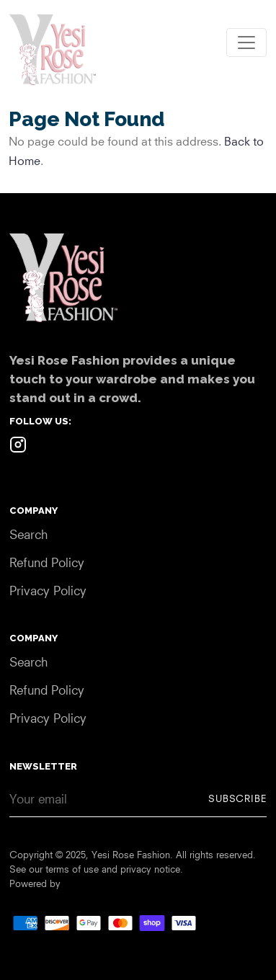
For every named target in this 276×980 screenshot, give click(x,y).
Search (28, 534)
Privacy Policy (48, 591)
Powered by (35, 883)
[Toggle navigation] (246, 43)
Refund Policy (47, 562)
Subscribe (238, 798)
